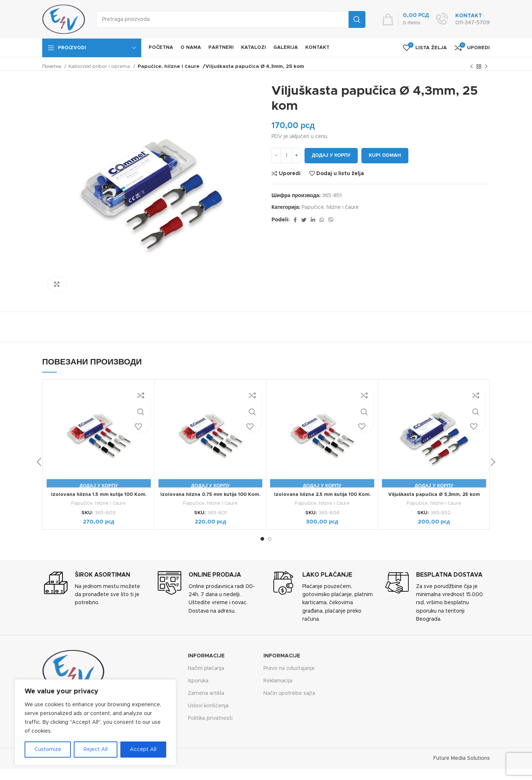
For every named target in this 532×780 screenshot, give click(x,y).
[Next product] (486, 67)
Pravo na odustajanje (289, 668)
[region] (95, 722)
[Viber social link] (331, 220)
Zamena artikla (206, 693)
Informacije (206, 656)
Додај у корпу (331, 155)
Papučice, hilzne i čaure (166, 66)
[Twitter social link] (304, 220)
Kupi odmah (385, 155)
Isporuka (198, 681)
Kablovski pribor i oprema (100, 66)
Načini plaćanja (206, 668)
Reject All (96, 750)
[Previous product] (471, 67)
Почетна (52, 66)
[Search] (231, 19)
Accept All (143, 750)
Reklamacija (278, 681)
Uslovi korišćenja (208, 706)
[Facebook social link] (295, 220)
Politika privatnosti (210, 718)
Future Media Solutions (462, 758)
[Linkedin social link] (313, 220)
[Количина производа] (286, 156)
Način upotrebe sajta (289, 693)
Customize (48, 750)
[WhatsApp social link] (322, 220)
